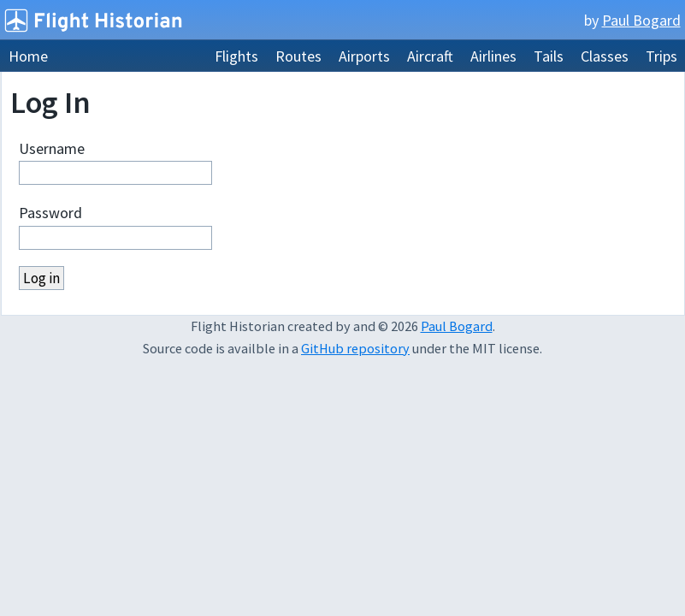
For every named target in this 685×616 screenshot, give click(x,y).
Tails (549, 56)
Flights (236, 56)
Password (50, 213)
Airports (364, 56)
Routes (298, 56)
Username (52, 148)
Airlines (493, 56)
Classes (605, 56)
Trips (661, 56)
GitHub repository (355, 348)
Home (28, 56)
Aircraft (430, 56)
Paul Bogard (641, 20)
